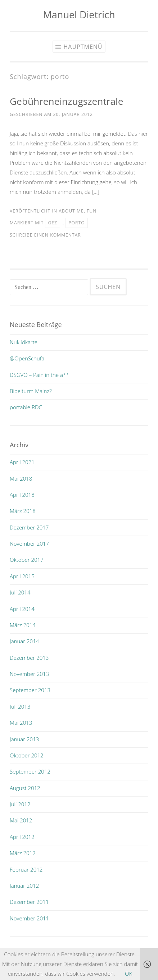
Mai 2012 (21, 820)
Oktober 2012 (27, 755)
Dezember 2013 (29, 658)
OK (128, 974)
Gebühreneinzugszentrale (66, 101)
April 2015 (22, 576)
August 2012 (25, 788)
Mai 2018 (21, 479)
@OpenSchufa (27, 358)
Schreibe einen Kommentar (45, 235)
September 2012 (30, 771)
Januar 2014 (24, 641)
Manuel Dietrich (79, 15)
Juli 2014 (20, 592)
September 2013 (30, 690)
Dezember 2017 (29, 527)
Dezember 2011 (29, 902)
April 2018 (22, 495)
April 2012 (22, 837)
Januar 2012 (24, 886)
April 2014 (22, 609)
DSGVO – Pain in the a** (39, 375)
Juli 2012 (20, 804)
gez (53, 223)
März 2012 (23, 853)
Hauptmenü (83, 47)
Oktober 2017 (27, 560)
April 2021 (22, 462)
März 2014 (23, 625)
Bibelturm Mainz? (31, 391)
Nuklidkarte (24, 342)
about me (71, 211)
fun (92, 211)
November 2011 (29, 918)
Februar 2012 (26, 869)
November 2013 (29, 674)
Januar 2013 (24, 739)
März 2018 (23, 511)
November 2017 (29, 543)
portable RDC (26, 407)
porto (76, 223)
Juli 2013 (20, 706)
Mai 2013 (21, 723)
